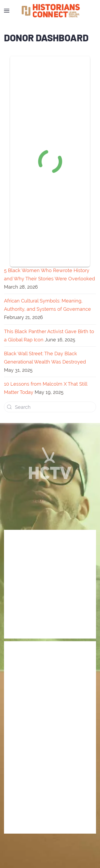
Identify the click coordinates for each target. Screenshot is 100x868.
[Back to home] (50, 11)
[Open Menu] (7, 11)
